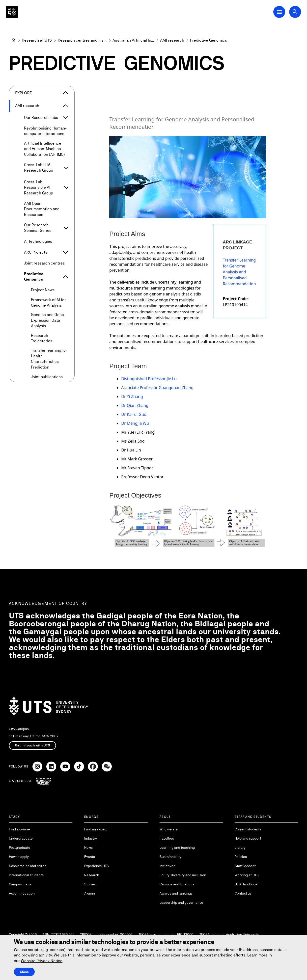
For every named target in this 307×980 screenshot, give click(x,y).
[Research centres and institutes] (82, 40)
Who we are (169, 829)
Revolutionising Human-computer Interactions (45, 131)
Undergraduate (21, 838)
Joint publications (47, 377)
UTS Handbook (246, 884)
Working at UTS (247, 875)
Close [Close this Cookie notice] (24, 972)
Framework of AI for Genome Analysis (48, 303)
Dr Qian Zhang (135, 406)
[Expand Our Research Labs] (65, 118)
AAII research (27, 106)
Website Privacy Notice (42, 961)
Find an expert (96, 829)
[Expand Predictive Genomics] (65, 277)
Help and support (248, 838)
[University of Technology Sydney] (13, 40)
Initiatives (167, 866)
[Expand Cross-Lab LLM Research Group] (66, 168)
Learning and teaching (177, 848)
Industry (91, 838)
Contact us (243, 893)
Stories (90, 884)
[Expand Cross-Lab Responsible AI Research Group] (66, 188)
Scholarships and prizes (28, 866)
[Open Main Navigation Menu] (279, 12)
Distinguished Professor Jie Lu (149, 379)
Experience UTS (97, 866)
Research (92, 875)
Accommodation (22, 893)
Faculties (167, 838)
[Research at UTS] (37, 40)
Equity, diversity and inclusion (183, 875)
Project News (43, 290)
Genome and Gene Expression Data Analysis (47, 320)
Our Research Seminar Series (38, 228)
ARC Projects (36, 252)
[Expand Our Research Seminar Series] (66, 228)
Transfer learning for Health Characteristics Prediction (49, 359)
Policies (241, 857)
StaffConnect (245, 866)
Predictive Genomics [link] (209, 40)
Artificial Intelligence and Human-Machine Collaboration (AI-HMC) (44, 149)
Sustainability (170, 857)
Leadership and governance (181, 902)
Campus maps (20, 884)
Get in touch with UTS (32, 745)
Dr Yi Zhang (132, 397)
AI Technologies (38, 241)
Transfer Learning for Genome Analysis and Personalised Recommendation (239, 272)
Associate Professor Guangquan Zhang (157, 388)
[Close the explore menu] (65, 93)
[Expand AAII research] (65, 106)
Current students (248, 829)
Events (90, 857)
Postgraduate (20, 848)
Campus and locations (177, 884)
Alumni (90, 893)
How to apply (19, 857)
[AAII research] (172, 40)
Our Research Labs (41, 118)
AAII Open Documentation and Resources (42, 209)
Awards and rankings (176, 893)
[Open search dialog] (295, 12)
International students (26, 875)
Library (240, 848)
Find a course (19, 829)
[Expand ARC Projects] (65, 252)
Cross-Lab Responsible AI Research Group (39, 187)
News (88, 848)
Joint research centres (44, 263)
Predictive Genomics (34, 277)
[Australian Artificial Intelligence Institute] (133, 40)
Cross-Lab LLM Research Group (39, 168)
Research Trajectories (42, 338)
